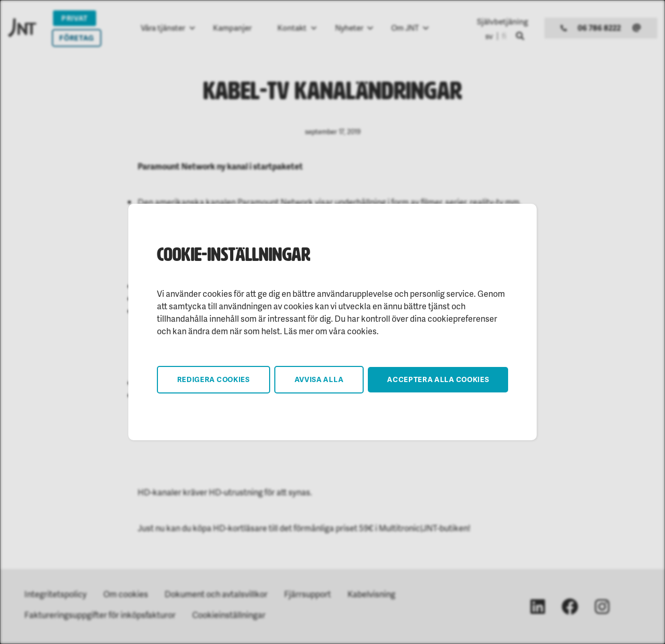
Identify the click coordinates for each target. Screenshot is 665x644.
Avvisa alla (319, 379)
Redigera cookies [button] (214, 379)
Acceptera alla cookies (438, 379)
